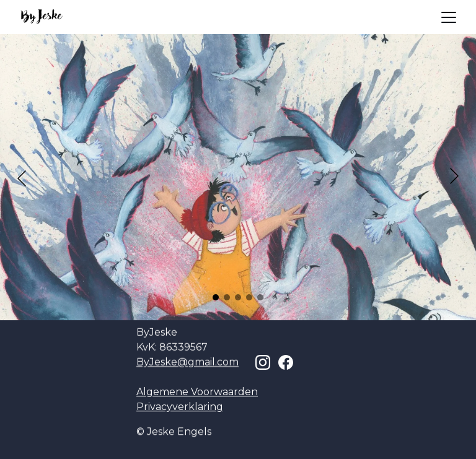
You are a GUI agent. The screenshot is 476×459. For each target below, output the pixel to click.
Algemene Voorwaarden (197, 392)
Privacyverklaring (180, 407)
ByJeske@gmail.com (187, 362)
